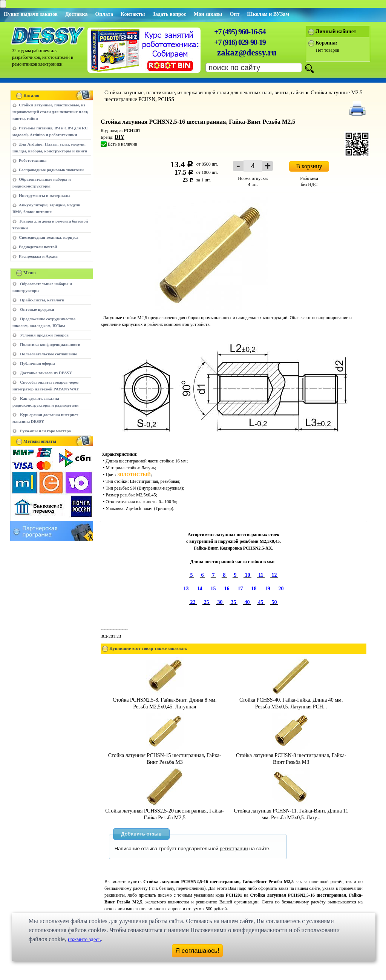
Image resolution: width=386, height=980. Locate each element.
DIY (119, 137)
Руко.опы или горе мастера (45, 431)
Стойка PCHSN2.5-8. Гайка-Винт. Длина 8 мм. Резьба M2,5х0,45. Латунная (165, 700)
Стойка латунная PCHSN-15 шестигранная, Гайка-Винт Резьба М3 (165, 755)
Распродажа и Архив (38, 256)
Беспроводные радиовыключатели (51, 170)
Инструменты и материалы (45, 195)
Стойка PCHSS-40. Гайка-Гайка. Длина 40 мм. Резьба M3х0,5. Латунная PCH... (291, 700)
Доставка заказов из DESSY (46, 373)
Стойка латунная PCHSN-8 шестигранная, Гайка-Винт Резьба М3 (291, 755)
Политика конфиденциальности (50, 344)
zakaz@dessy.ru (247, 53)
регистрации (234, 849)
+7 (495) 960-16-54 (240, 32)
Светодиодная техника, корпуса (49, 237)
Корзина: (326, 43)
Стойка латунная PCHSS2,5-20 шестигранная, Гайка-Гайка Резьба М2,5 (165, 811)
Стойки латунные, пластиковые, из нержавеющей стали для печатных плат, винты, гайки (50, 112)
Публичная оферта (38, 363)
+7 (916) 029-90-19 (240, 42)
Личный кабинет (336, 31)
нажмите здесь (84, 939)
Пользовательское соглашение (48, 354)
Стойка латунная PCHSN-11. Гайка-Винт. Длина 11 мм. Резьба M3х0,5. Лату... (291, 811)
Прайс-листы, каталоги (42, 300)
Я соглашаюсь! (197, 951)
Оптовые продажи (37, 309)
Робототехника (33, 160)
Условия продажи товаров (44, 335)
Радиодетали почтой (38, 247)
